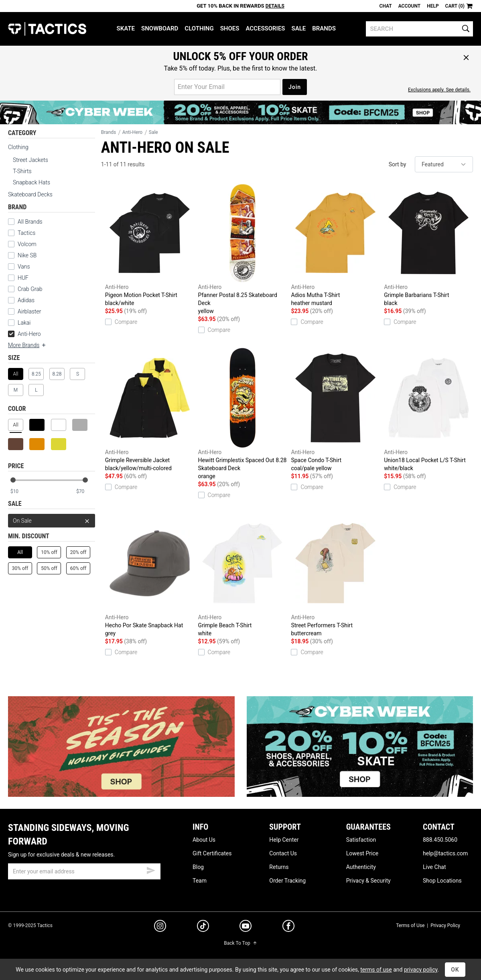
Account (409, 6)
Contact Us (283, 853)
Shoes (230, 28)
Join (295, 87)
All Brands (30, 222)
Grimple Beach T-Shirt (243, 575)
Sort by (398, 164)
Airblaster (29, 311)
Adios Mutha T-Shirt (335, 245)
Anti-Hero (24, 334)
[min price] (20, 492)
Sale (299, 28)
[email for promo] (227, 87)
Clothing (199, 28)
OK (455, 970)
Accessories (265, 28)
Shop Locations (442, 881)
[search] (419, 29)
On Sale (52, 521)
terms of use (376, 970)
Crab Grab (30, 289)
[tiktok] (203, 927)
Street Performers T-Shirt (335, 575)
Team (200, 881)
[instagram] (160, 927)
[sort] (444, 164)
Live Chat (434, 867)
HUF (23, 278)
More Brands (27, 345)
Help (433, 6)
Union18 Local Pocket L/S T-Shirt (428, 410)
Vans (24, 267)
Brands (324, 28)
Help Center (284, 840)
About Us (204, 840)
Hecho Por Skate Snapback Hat (150, 575)
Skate (126, 28)
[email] (84, 871)
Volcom (27, 244)
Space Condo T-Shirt (335, 410)
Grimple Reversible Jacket (150, 410)
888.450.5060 (440, 840)
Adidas (26, 300)
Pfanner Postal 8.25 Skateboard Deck (243, 249)
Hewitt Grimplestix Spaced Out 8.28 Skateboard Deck (243, 414)
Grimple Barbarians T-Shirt (428, 245)
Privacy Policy (445, 925)
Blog (198, 867)
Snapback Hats (31, 182)
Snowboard (160, 28)
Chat (386, 6)
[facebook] (288, 927)
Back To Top (240, 943)
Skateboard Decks (30, 194)
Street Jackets (30, 160)
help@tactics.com (445, 853)
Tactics (47, 29)
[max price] (85, 492)
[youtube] (246, 927)
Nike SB (27, 255)
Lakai (24, 323)
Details (275, 6)
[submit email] (151, 869)
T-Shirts (22, 171)
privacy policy (421, 970)
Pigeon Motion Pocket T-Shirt (150, 245)
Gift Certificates (212, 853)
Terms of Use (410, 925)
